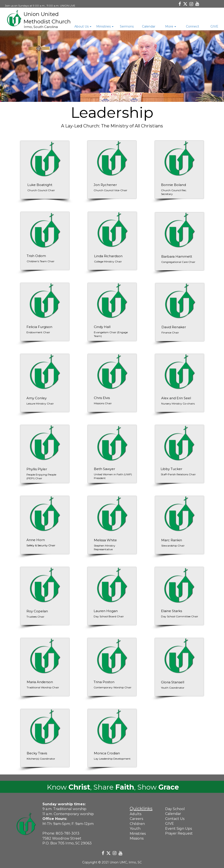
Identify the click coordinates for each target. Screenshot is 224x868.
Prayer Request (179, 833)
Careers (136, 819)
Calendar (173, 814)
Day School (175, 809)
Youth (135, 829)
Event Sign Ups (178, 829)
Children (137, 824)
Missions (137, 838)
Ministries (138, 834)
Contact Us (175, 819)
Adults (136, 814)
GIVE (170, 824)
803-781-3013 (68, 833)
